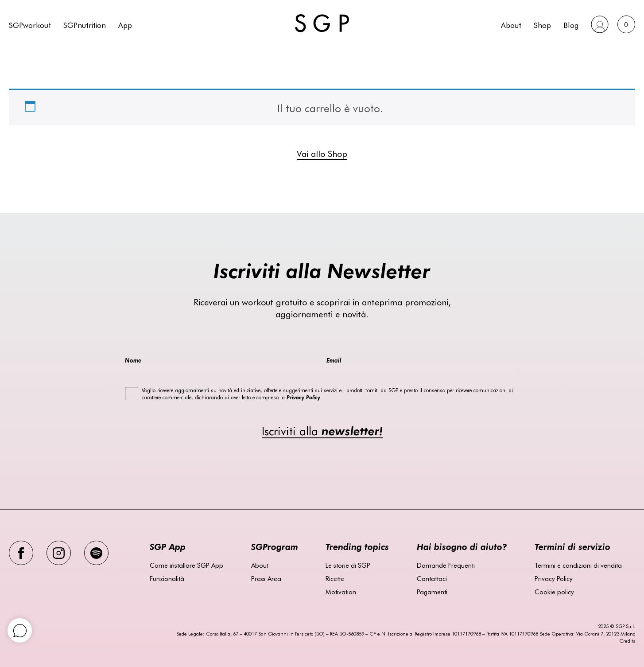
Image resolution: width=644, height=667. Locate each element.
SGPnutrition (85, 25)
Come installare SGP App (186, 565)
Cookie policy (554, 592)
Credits (627, 641)
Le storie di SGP (348, 565)
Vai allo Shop (322, 153)
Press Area (266, 578)
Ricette (335, 578)
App (125, 25)
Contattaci (432, 578)
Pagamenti (432, 592)
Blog (571, 25)
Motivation (341, 592)
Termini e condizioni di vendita (578, 565)
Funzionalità (167, 578)
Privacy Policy (554, 578)
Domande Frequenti (446, 565)
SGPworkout (30, 25)
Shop (542, 25)
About (511, 25)
